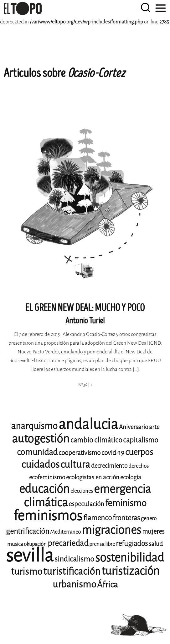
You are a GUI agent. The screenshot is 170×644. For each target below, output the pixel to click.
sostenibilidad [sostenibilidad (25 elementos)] (130, 558)
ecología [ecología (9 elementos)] (131, 477)
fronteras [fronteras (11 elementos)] (126, 518)
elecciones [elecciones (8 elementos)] (82, 491)
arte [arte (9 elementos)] (154, 427)
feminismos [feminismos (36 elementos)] (48, 516)
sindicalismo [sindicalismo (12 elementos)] (74, 559)
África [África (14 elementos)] (107, 585)
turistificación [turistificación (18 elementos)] (72, 571)
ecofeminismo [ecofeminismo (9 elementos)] (47, 477)
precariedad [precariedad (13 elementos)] (68, 543)
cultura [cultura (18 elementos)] (75, 464)
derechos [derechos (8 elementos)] (139, 466)
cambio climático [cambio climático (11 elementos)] (96, 440)
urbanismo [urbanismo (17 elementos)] (74, 584)
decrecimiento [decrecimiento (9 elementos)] (109, 466)
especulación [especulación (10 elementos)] (86, 504)
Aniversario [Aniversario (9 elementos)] (134, 427)
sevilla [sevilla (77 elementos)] (30, 555)
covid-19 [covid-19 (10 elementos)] (113, 453)
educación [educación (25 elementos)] (44, 489)
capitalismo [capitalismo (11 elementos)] (141, 440)
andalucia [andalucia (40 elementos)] (88, 424)
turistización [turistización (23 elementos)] (130, 571)
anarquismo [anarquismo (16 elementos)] (34, 426)
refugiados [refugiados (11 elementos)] (132, 544)
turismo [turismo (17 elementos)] (27, 572)
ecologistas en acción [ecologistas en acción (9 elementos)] (93, 477)
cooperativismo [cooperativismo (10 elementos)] (80, 453)
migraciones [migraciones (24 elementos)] (111, 530)
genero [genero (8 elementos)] (149, 519)
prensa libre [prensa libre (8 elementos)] (102, 544)
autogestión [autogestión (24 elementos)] (41, 439)
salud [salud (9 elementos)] (156, 544)
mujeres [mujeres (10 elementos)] (153, 532)
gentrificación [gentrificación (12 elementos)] (28, 531)
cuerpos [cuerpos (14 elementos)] (139, 452)
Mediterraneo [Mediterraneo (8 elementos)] (65, 532)
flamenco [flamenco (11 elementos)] (98, 518)
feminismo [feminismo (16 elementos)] (126, 503)
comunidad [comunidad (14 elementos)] (37, 452)
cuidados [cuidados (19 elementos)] (40, 464)
